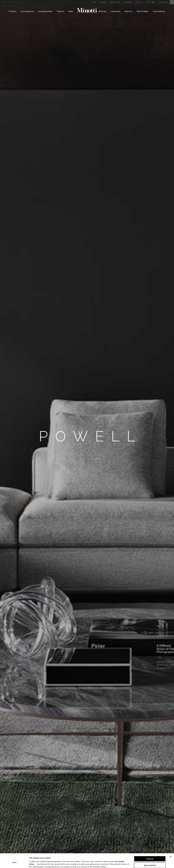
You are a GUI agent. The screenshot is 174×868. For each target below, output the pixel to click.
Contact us (139, 2)
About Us (129, 11)
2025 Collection (27, 11)
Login (94, 2)
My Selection (167, 2)
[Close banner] (171, 846)
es (14, 2)
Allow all (150, 849)
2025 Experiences (45, 11)
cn (18, 2)
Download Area (115, 2)
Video (71, 11)
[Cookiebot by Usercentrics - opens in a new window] (14, 864)
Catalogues (128, 2)
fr (12, 2)
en (3, 2)
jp (21, 2)
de (9, 2)
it (6, 2)
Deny (150, 862)
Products (13, 11)
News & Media (143, 11)
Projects (61, 11)
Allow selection (150, 855)
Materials (102, 11)
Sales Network (159, 11)
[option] (87, 436)
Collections (116, 11)
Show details (116, 864)
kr (24, 2)
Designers (103, 2)
